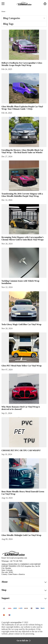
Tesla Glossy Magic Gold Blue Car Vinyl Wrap (21, 324)
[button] (3, 4)
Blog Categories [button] (24, 18)
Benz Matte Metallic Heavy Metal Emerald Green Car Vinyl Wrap (23, 493)
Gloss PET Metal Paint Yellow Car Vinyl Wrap (22, 366)
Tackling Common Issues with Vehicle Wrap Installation (20, 282)
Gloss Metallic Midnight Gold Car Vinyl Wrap (21, 535)
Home (3, 11)
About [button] (24, 582)
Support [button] (24, 598)
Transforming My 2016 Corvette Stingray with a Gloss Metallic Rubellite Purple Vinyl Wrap (22, 195)
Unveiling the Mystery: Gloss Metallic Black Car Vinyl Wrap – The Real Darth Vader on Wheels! (22, 151)
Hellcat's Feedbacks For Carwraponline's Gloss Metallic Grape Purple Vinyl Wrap (22, 64)
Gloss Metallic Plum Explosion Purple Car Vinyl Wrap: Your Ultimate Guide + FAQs (22, 108)
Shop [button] (24, 590)
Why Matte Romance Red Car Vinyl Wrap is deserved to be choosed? (21, 408)
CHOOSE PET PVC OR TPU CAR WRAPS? (21, 450)
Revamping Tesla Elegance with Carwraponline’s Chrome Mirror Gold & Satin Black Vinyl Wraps (23, 238)
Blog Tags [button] (8, 24)
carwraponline (16, 622)
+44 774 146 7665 (16, 561)
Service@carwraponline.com (17, 558)
